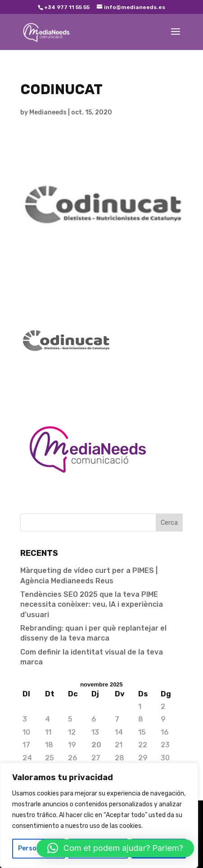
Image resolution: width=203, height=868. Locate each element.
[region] (99, 815)
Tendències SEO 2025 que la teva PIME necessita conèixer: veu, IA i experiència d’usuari (92, 604)
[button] (115, 848)
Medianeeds (48, 112)
